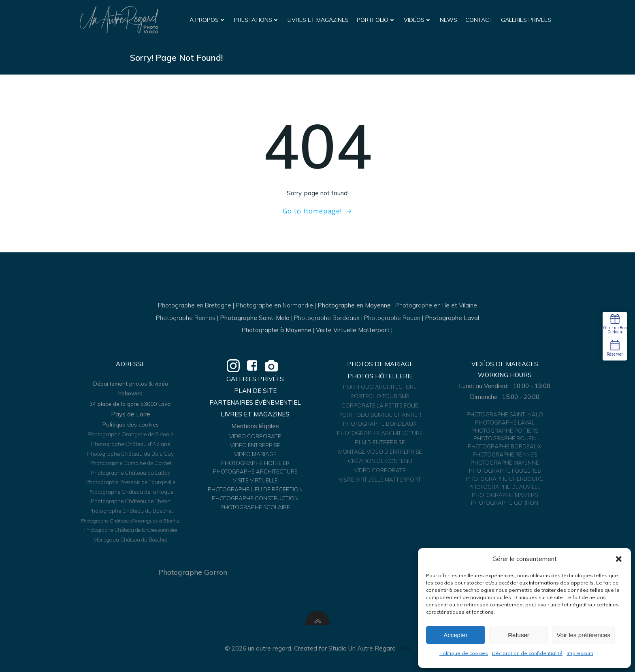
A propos (208, 20)
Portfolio (376, 20)
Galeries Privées (526, 20)
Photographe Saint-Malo (255, 318)
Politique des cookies (131, 425)
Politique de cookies (464, 653)
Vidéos (418, 20)
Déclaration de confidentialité (527, 653)
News (449, 20)
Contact (479, 20)
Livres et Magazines (318, 20)
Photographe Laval (452, 318)
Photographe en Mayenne (354, 305)
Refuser (519, 635)
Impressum (580, 653)
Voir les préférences (583, 635)
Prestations (257, 20)
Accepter (455, 635)
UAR (404, 648)
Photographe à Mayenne (276, 330)
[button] (619, 559)
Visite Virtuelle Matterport (353, 330)
